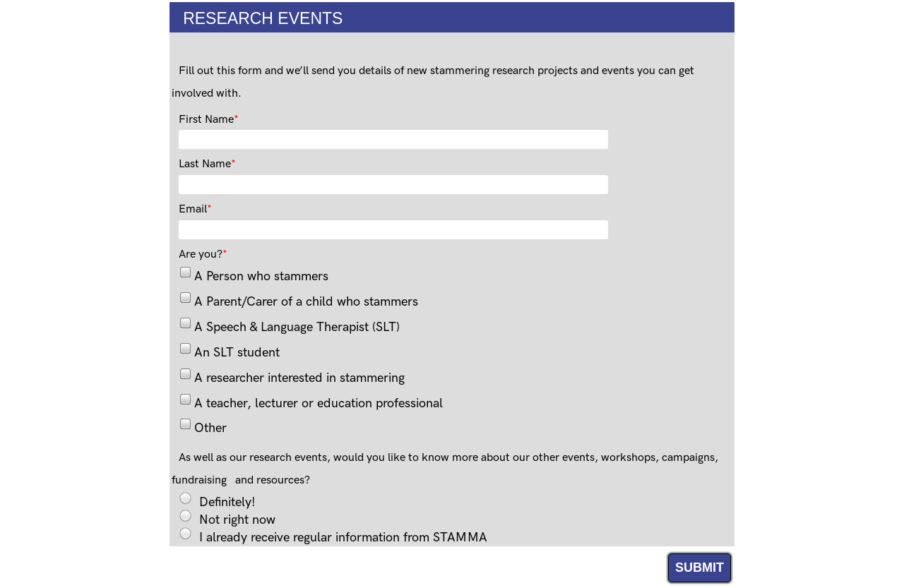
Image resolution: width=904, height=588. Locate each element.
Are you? (201, 254)
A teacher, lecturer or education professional (319, 403)
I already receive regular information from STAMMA (343, 536)
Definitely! (227, 501)
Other (210, 428)
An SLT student (237, 353)
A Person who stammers (261, 276)
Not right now (237, 518)
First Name (206, 120)
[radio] (185, 498)
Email (193, 209)
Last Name (205, 164)
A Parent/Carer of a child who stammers (306, 302)
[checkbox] (185, 271)
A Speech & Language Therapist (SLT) (297, 327)
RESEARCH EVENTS (256, 18)
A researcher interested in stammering (299, 378)
